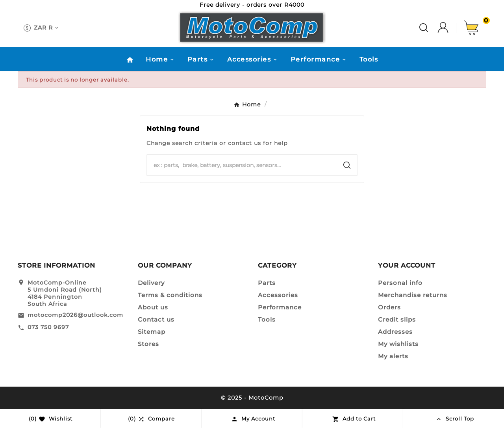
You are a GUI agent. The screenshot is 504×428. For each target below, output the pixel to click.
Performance (280, 307)
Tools (267, 319)
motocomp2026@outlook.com (75, 315)
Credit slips (397, 319)
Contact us (156, 319)
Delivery (151, 283)
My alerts (393, 356)
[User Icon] (451, 28)
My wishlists (398, 344)
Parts (267, 283)
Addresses (395, 332)
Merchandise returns (413, 295)
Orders (389, 307)
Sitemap (152, 332)
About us (153, 307)
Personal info (400, 283)
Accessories (278, 295)
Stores (148, 344)
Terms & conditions (170, 295)
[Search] (242, 165)
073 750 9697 (48, 327)
